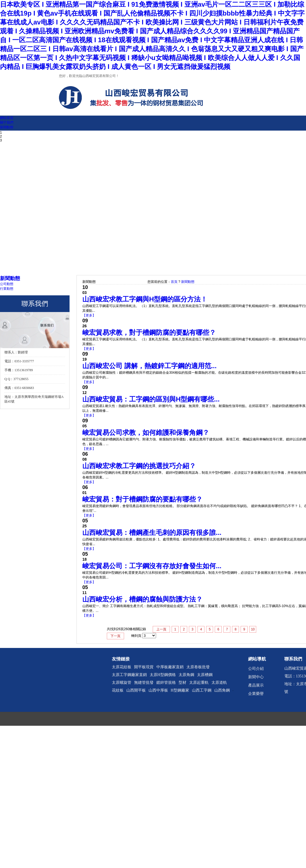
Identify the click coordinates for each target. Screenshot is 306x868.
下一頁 (115, 636)
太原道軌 (219, 683)
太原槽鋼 (205, 675)
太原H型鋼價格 (163, 675)
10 (253, 629)
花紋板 (118, 690)
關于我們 (7, 123)
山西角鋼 (222, 690)
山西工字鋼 (202, 690)
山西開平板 (136, 690)
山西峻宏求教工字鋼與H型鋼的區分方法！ (145, 299)
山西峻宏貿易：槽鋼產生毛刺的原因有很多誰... (152, 532)
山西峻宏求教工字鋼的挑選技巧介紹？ (139, 466)
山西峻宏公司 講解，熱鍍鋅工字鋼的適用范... (150, 366)
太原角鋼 (186, 675)
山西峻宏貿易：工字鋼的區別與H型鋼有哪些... (151, 399)
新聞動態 (7, 127)
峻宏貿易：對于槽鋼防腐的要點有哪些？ (142, 499)
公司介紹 (256, 669)
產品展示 (256, 685)
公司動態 (7, 284)
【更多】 (89, 315)
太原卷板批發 (198, 667)
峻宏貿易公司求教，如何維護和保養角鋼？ (146, 432)
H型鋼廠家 (180, 690)
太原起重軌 (199, 683)
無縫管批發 (144, 683)
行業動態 (7, 289)
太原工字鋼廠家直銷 (129, 675)
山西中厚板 (158, 690)
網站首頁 (7, 118)
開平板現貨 (144, 667)
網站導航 (257, 659)
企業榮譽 (256, 694)
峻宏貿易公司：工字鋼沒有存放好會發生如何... (152, 566)
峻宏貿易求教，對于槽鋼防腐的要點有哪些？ (149, 332)
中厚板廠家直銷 (170, 667)
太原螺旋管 (122, 683)
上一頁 (161, 629)
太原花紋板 (122, 667)
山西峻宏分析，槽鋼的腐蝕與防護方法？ (142, 599)
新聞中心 (256, 677)
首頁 (174, 282)
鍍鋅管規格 (166, 683)
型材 (182, 683)
